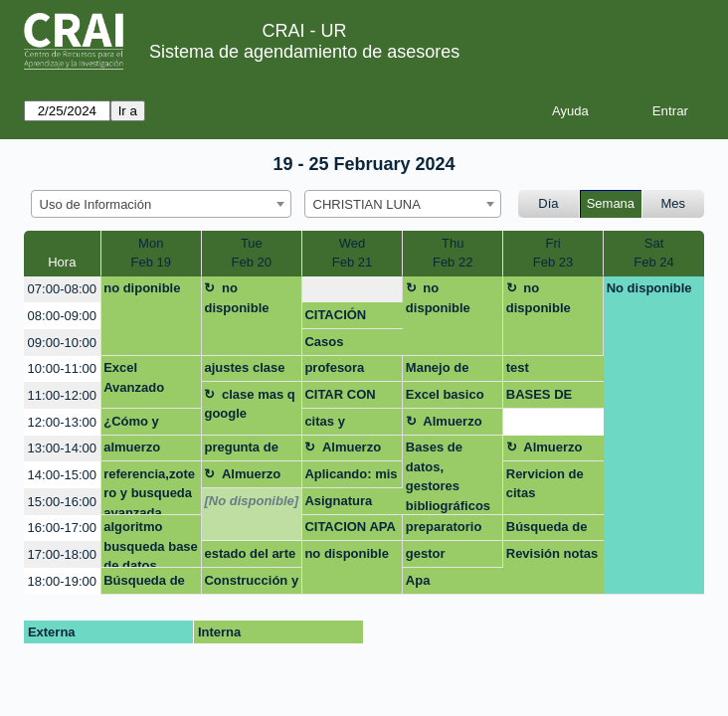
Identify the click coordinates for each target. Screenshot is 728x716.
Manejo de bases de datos (453, 371)
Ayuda (570, 111)
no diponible (142, 288)
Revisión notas (552, 553)
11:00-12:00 (62, 395)
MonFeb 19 (151, 253)
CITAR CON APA (340, 398)
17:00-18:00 (62, 554)
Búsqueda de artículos (144, 584)
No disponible (649, 288)
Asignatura (338, 501)
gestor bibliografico (445, 557)
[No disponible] (251, 501)
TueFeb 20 (252, 253)
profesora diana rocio (339, 371)
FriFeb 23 (553, 253)
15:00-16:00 (62, 502)
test (518, 367)
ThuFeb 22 (453, 253)
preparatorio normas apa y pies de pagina (451, 530)
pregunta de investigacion (245, 450)
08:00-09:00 (62, 316)
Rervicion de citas (545, 484)
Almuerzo (452, 421)
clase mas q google (249, 404)
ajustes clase (244, 367)
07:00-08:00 (62, 289)
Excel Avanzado (134, 377)
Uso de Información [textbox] (96, 204)
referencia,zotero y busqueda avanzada (149, 491)
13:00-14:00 (62, 448)
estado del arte (250, 553)
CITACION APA (350, 527)
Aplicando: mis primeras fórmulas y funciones (351, 477)
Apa (418, 580)
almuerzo (132, 447)
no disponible (236, 298)
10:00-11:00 (62, 368)
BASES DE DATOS (539, 398)
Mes (674, 203)
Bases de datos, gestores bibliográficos (448, 476)
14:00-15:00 (62, 475)
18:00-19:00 (62, 581)
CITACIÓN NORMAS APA (348, 318)
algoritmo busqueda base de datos (151, 543)
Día (548, 203)
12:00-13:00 (62, 422)
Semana (611, 203)
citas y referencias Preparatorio (343, 425)
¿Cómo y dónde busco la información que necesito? (148, 425)
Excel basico (445, 394)
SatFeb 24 (653, 253)
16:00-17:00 (62, 528)
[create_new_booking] (352, 290)
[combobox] (161, 204)
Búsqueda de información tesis (547, 530)
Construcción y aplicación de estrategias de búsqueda (251, 584)
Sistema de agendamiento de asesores (304, 52)
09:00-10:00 (62, 343)
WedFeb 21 (352, 253)
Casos (324, 342)
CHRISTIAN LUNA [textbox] (367, 204)
